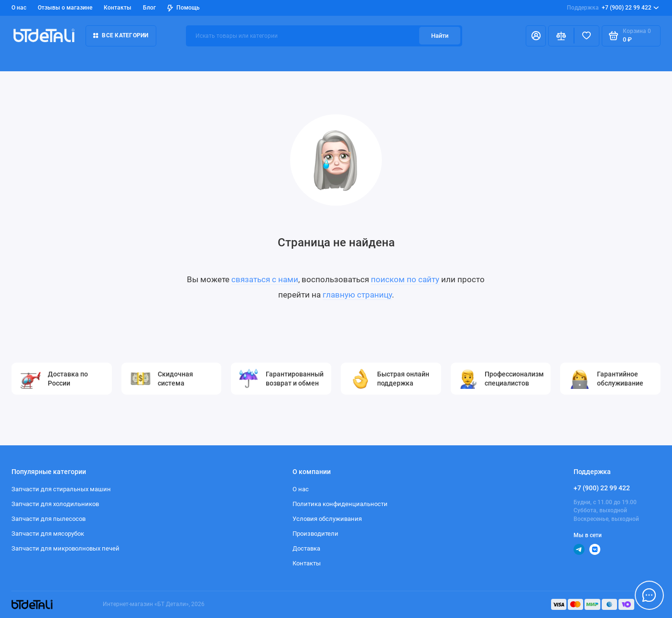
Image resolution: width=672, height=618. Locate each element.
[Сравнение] (561, 36)
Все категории (121, 35)
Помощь (184, 8)
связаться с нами (265, 279)
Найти (440, 36)
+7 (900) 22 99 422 (613, 8)
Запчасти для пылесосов (49, 519)
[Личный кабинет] (536, 36)
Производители (315, 534)
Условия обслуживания (327, 519)
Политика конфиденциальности (340, 504)
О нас (19, 7)
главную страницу (357, 295)
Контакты (118, 7)
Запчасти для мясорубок (48, 534)
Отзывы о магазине (65, 7)
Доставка (306, 548)
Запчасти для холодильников (55, 504)
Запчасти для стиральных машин (61, 489)
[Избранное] (587, 36)
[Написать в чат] (649, 595)
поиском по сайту (405, 279)
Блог (149, 7)
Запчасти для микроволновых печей (65, 548)
